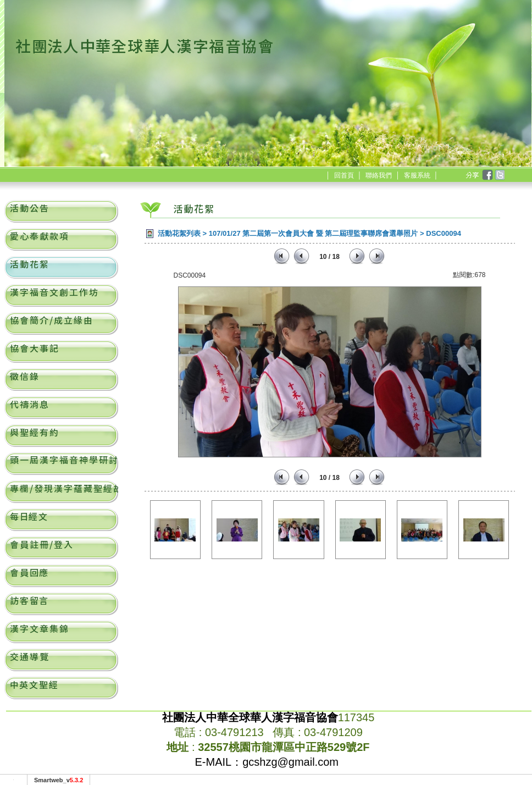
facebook (487, 175)
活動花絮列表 (179, 233)
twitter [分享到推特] (499, 175)
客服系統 (417, 175)
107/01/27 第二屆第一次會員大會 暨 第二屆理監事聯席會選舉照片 (314, 233)
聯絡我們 (379, 175)
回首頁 (344, 175)
